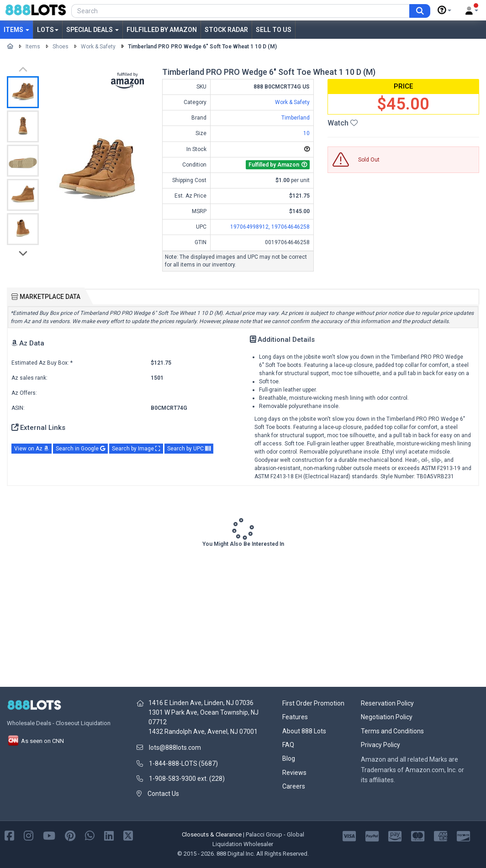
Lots (48, 30)
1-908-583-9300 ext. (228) (187, 779)
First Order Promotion (313, 703)
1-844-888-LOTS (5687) (183, 763)
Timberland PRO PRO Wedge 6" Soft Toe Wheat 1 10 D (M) (202, 47)
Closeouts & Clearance (212, 834)
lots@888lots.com (175, 748)
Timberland (296, 118)
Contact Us (163, 794)
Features (295, 717)
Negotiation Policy (387, 717)
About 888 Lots (304, 731)
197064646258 (291, 227)
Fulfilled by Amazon (162, 30)
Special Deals (92, 30)
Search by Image (136, 449)
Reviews (294, 773)
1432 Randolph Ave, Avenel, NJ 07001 (203, 732)
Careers (294, 786)
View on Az (32, 449)
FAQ (288, 745)
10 (306, 133)
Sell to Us (274, 30)
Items (16, 30)
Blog (289, 758)
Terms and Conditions (392, 731)
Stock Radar (226, 30)
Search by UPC (189, 449)
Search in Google (80, 449)
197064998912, (251, 227)
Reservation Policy (387, 703)
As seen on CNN (35, 741)
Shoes (61, 47)
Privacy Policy (380, 745)
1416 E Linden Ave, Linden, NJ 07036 (201, 703)
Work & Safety (98, 47)
